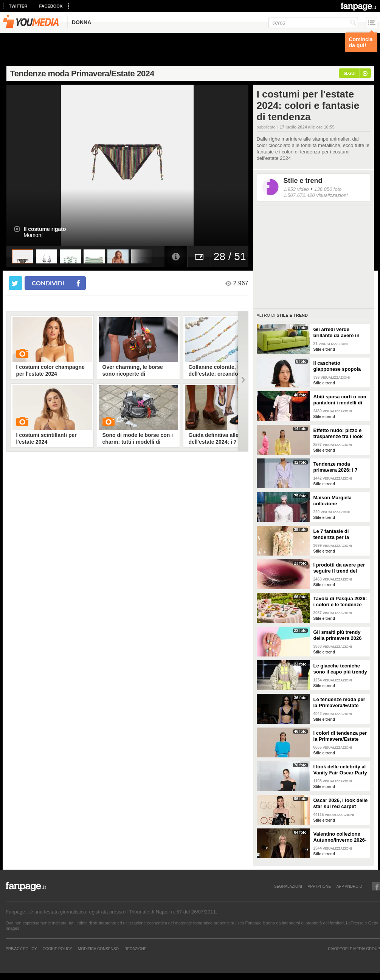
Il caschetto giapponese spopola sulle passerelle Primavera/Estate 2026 (340, 366)
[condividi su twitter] (16, 283)
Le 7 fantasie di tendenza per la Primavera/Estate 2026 (340, 534)
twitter (18, 6)
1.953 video (296, 189)
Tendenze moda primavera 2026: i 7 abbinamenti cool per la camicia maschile (338, 467)
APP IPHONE (319, 886)
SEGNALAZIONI (288, 886)
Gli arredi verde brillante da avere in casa (337, 333)
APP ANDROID (349, 886)
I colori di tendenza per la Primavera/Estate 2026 (340, 736)
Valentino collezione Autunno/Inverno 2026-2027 (340, 837)
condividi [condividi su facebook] (48, 283)
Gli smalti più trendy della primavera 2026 (338, 635)
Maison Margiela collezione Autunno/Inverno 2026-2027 (340, 501)
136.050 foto (328, 189)
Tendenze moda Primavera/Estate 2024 (82, 74)
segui (350, 73)
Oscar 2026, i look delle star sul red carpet (341, 803)
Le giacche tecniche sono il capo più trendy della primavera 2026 (340, 669)
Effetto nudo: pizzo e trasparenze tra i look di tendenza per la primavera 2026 (338, 433)
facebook (51, 6)
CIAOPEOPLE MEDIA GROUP (354, 949)
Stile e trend (303, 181)
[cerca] (313, 23)
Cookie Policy (57, 949)
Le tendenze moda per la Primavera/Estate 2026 (339, 703)
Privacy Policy (21, 949)
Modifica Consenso (98, 949)
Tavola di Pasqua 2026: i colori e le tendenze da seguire (340, 602)
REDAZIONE (135, 949)
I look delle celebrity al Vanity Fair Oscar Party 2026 (340, 770)
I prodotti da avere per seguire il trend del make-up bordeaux (339, 568)
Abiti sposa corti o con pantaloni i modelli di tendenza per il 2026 (340, 400)
